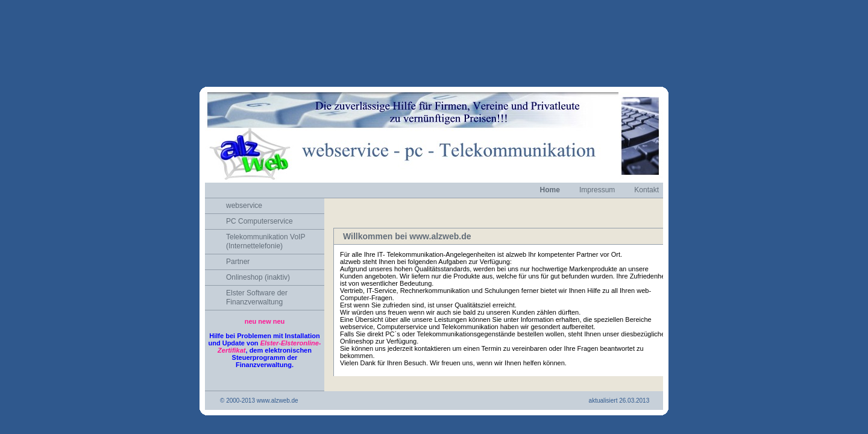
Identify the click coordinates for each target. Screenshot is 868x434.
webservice (244, 173)
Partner (238, 229)
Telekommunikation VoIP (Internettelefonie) (266, 209)
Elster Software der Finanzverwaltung (257, 265)
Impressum (597, 157)
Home (550, 157)
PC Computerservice (259, 189)
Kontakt (646, 157)
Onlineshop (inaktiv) (258, 245)
